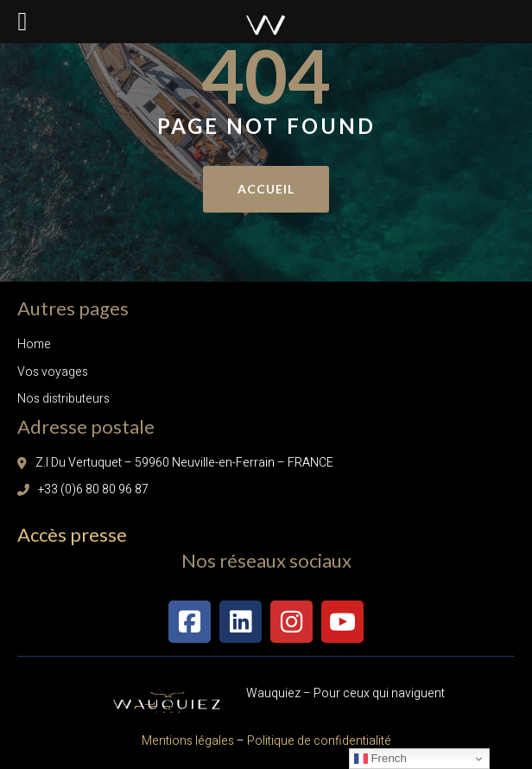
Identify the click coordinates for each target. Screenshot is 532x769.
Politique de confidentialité (318, 741)
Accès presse (72, 534)
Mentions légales (188, 741)
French (380, 759)
